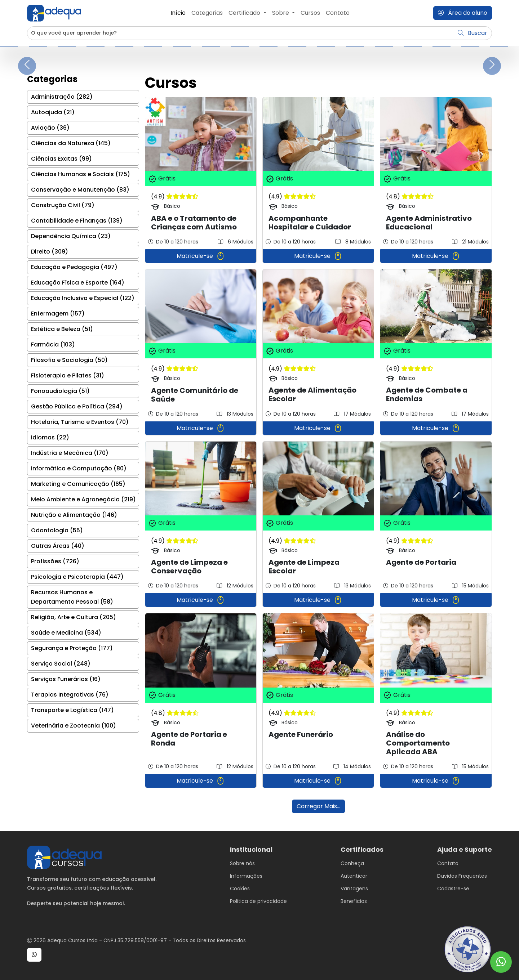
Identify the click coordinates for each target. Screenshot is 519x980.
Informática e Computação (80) (79, 468)
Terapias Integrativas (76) (70, 695)
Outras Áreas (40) (58, 546)
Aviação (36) (50, 128)
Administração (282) (62, 97)
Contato (338, 13)
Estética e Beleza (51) (62, 329)
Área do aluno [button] (463, 13)
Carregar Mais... (318, 806)
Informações (246, 876)
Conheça (352, 863)
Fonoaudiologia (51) (60, 391)
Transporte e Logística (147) (72, 710)
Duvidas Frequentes (462, 876)
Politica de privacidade (258, 901)
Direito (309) (50, 252)
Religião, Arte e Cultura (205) (74, 617)
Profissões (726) (55, 561)
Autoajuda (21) (53, 112)
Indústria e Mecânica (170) (70, 453)
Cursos (310, 13)
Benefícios (354, 901)
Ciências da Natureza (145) (71, 143)
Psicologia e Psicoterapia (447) (77, 577)
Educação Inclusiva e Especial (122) (83, 298)
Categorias (207, 13)
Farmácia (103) (53, 344)
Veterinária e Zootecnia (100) (74, 726)
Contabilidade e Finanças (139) (77, 221)
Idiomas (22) (50, 437)
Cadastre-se (453, 889)
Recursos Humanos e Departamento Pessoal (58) (72, 597)
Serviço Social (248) (61, 664)
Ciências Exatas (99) (61, 159)
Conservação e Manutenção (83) (80, 190)
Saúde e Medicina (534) (66, 633)
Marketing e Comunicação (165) (78, 484)
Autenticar (354, 876)
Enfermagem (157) (58, 314)
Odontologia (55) (57, 530)
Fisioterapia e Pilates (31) (68, 375)
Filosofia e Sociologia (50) (69, 360)
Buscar (473, 33)
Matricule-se (201, 256)
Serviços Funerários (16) (66, 679)
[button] (34, 955)
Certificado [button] (245, 13)
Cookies (240, 889)
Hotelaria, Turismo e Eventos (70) (80, 422)
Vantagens (354, 889)
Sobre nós (242, 863)
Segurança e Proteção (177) (72, 648)
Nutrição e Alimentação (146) (74, 515)
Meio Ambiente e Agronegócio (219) (83, 499)
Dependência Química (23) (71, 236)
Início (178, 13)
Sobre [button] (281, 13)
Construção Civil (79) (63, 205)
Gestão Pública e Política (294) (77, 406)
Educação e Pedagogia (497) (74, 267)
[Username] (241, 33)
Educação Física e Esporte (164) (78, 283)
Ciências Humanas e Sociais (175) (81, 174)
